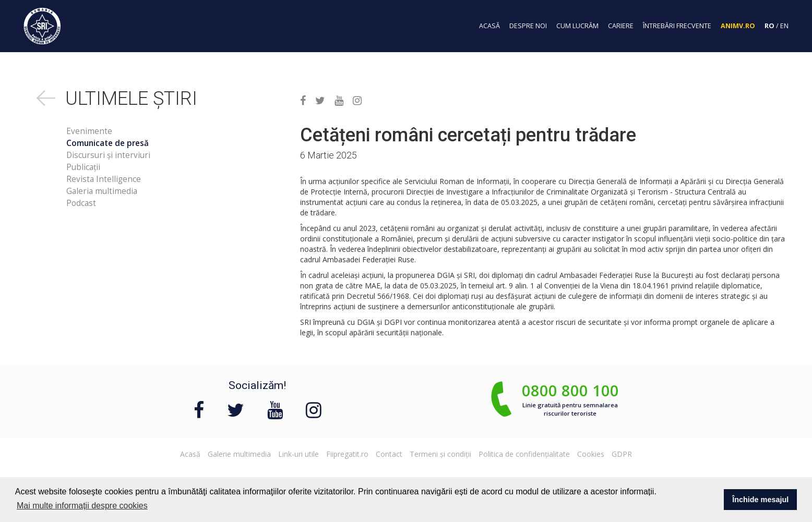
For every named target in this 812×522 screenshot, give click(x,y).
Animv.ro (738, 26)
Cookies (591, 454)
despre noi (528, 26)
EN (784, 26)
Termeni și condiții (440, 454)
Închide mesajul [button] (760, 500)
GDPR (622, 454)
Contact (389, 454)
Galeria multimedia (102, 191)
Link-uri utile (298, 454)
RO (769, 26)
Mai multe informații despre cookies (82, 506)
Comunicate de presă (108, 143)
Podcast (81, 203)
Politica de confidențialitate (524, 454)
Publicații (83, 167)
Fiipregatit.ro (347, 454)
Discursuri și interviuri (108, 155)
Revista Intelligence (104, 179)
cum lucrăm (577, 26)
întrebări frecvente (677, 26)
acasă (489, 26)
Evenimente (89, 131)
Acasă (190, 454)
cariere (621, 26)
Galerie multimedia (239, 454)
